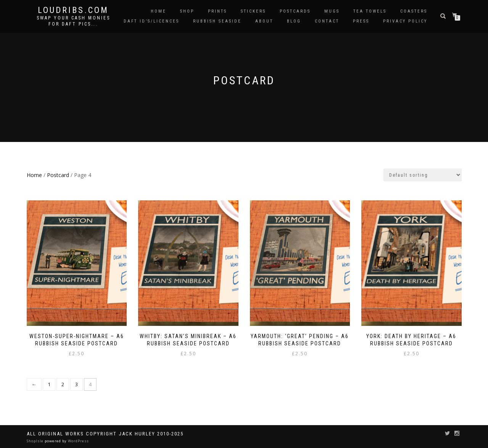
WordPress (78, 441)
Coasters (414, 11)
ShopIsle (36, 441)
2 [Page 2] (63, 384)
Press (361, 21)
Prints (217, 11)
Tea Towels (370, 11)
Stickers (253, 11)
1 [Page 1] (49, 384)
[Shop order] (423, 175)
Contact (327, 21)
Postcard (58, 175)
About (264, 21)
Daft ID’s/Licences (151, 21)
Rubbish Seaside (217, 21)
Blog (294, 21)
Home (159, 11)
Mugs (332, 11)
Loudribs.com (73, 10)
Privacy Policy (405, 21)
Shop (187, 11)
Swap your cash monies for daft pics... (73, 21)
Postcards (295, 11)
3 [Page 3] (77, 384)
